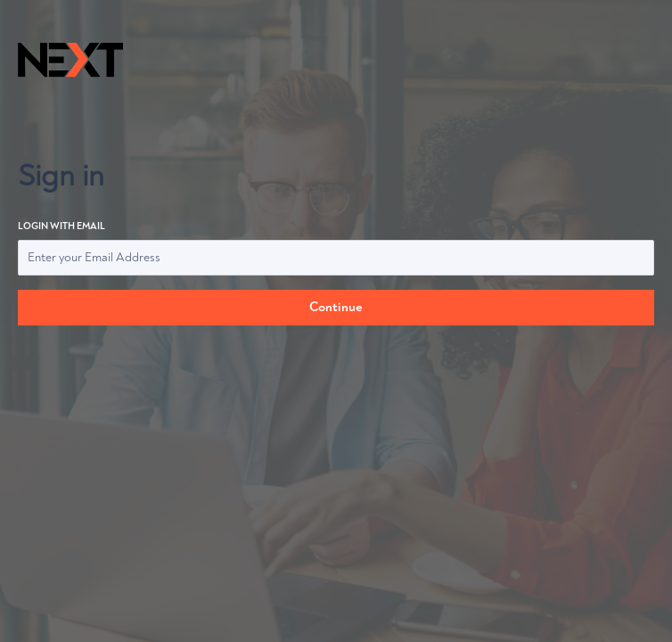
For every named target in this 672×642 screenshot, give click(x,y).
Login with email (336, 248)
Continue (336, 307)
